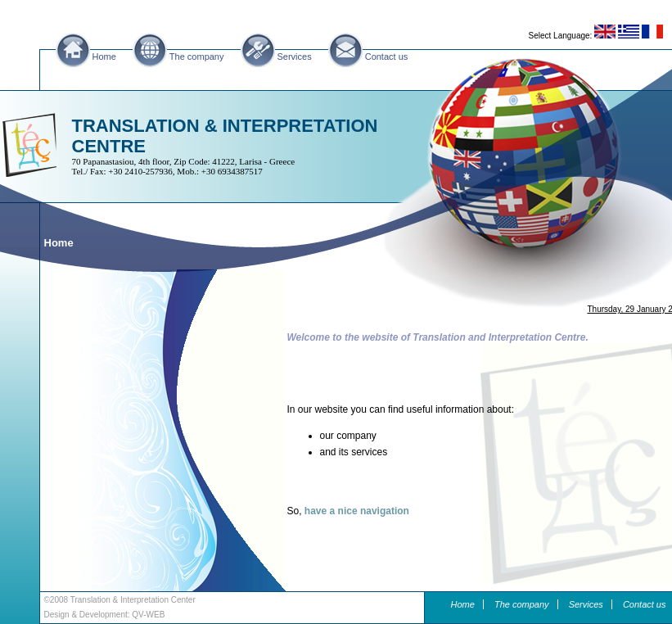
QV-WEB (148, 615)
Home (104, 57)
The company (197, 57)
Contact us (387, 57)
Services (295, 57)
